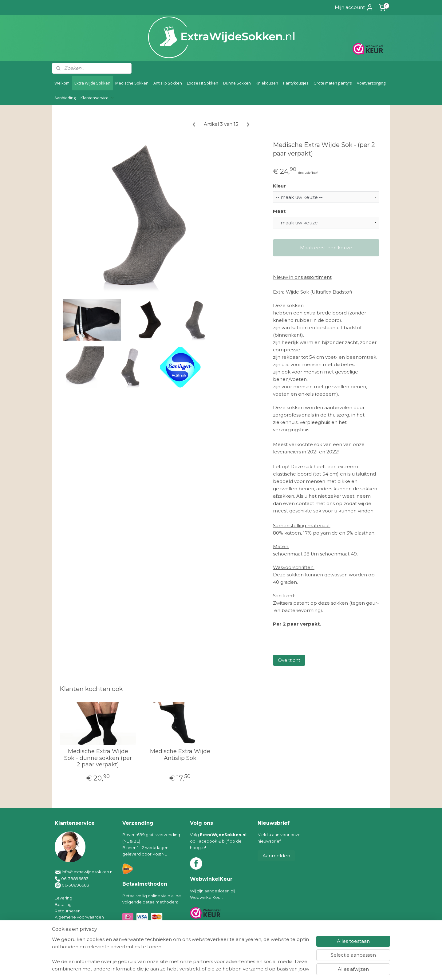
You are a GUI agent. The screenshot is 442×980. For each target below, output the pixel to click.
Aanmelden (276, 856)
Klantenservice (98, 98)
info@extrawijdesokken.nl (88, 872)
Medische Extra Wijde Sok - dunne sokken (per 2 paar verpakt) (98, 758)
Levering (63, 898)
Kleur (279, 186)
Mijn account (354, 7)
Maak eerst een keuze (326, 248)
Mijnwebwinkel (291, 969)
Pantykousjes (296, 83)
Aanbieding (65, 98)
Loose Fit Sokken (203, 83)
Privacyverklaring (72, 930)
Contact (63, 936)
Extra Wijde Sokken (92, 83)
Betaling (63, 904)
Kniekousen (267, 83)
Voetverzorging (371, 83)
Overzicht (289, 660)
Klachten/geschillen (74, 923)
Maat (279, 211)
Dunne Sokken (237, 83)
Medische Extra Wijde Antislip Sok (180, 755)
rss (215, 969)
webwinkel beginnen (237, 969)
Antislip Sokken (168, 83)
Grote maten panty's (333, 83)
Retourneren (68, 911)
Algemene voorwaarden (79, 917)
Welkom (62, 83)
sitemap (203, 969)
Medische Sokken (132, 83)
